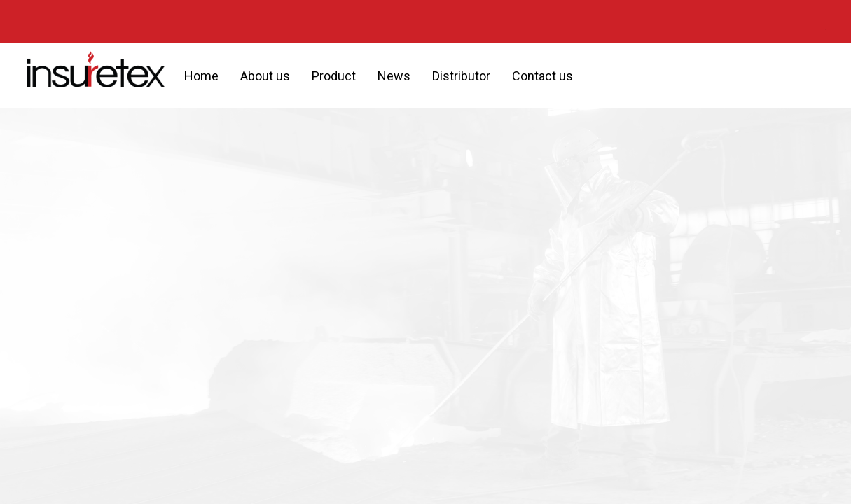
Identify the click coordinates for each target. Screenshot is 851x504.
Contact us (542, 76)
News (394, 76)
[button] (596, 76)
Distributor (461, 76)
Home (201, 76)
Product (334, 76)
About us (265, 76)
